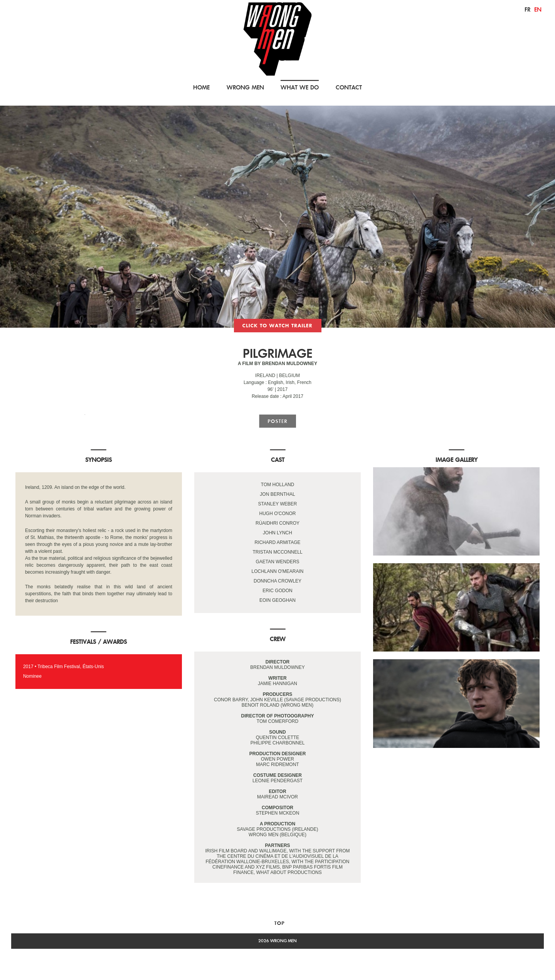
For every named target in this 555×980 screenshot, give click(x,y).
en (538, 9)
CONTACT (349, 87)
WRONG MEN (245, 87)
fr (527, 9)
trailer (278, 326)
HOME (201, 87)
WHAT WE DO (300, 87)
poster (277, 421)
